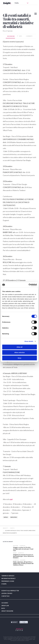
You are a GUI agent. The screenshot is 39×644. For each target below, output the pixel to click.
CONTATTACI (5, 596)
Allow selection (19, 352)
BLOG (3, 608)
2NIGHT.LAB (5, 606)
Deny (19, 358)
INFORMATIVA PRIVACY (8, 578)
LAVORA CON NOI (7, 593)
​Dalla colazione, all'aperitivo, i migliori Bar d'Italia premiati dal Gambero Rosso (23, 563)
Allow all (19, 347)
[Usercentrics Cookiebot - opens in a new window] (29, 285)
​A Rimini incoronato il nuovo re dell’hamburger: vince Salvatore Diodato (23, 556)
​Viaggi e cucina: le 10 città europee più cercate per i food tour (23, 549)
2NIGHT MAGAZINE (7, 611)
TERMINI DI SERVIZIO (8, 576)
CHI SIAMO (5, 603)
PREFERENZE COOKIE (8, 581)
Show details (29, 341)
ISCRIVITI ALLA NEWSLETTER (10, 591)
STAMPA (4, 584)
